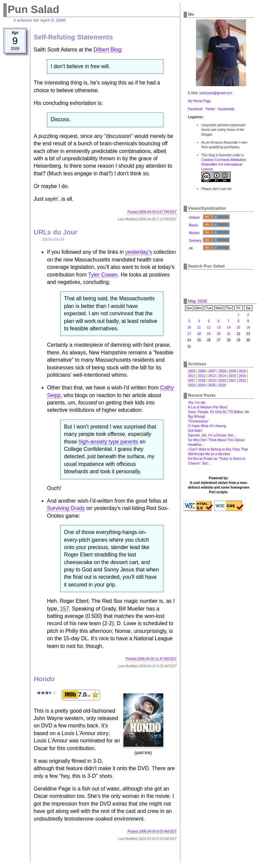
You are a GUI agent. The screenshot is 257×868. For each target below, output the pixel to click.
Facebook (195, 109)
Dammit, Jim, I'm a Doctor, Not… (212, 435)
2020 (222, 381)
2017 (192, 381)
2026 (222, 385)
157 (64, 609)
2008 (222, 371)
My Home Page (199, 101)
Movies (194, 233)
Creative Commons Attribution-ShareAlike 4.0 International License (224, 164)
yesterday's (139, 252)
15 (238, 327)
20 (219, 334)
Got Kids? (195, 431)
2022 (242, 381)
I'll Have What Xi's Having (207, 426)
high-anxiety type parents (108, 442)
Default (194, 218)
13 (219, 327)
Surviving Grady (66, 508)
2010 (242, 371)
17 (189, 334)
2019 (212, 381)
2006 (202, 371)
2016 (242, 376)
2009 (232, 371)
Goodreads (226, 109)
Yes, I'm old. (197, 403)
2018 (202, 381)
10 (189, 327)
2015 (232, 376)
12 (209, 327)
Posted (152, 212)
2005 (192, 371)
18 (199, 334)
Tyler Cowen (103, 275)
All (191, 248)
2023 (192, 385)
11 (199, 327)
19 (209, 334)
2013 (212, 376)
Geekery (195, 241)
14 (229, 327)
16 (248, 327)
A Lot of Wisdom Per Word (208, 407)
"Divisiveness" (198, 421)
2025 (212, 385)
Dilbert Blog (107, 50)
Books (194, 225)
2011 (192, 376)
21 (229, 334)
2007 (212, 371)
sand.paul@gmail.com (216, 93)
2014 (222, 376)
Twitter (210, 109)
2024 (202, 385)
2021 (232, 381)
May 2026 (197, 301)
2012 (202, 376)
